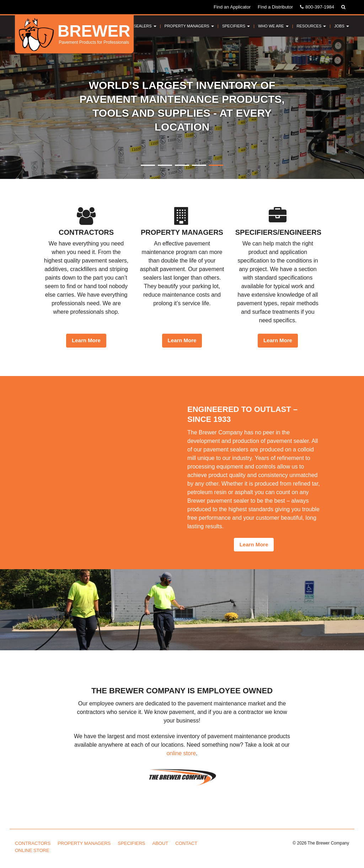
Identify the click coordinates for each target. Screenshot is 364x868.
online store (181, 753)
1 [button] (148, 165)
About (160, 843)
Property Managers (189, 26)
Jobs (342, 26)
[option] (182, 108)
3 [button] (182, 165)
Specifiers (236, 26)
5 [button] (216, 165)
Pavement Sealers (134, 26)
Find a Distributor (275, 7)
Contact (186, 843)
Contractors (33, 843)
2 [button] (165, 165)
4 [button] (199, 165)
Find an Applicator (232, 7)
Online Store (32, 850)
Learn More (86, 340)
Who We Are (273, 26)
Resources (312, 26)
